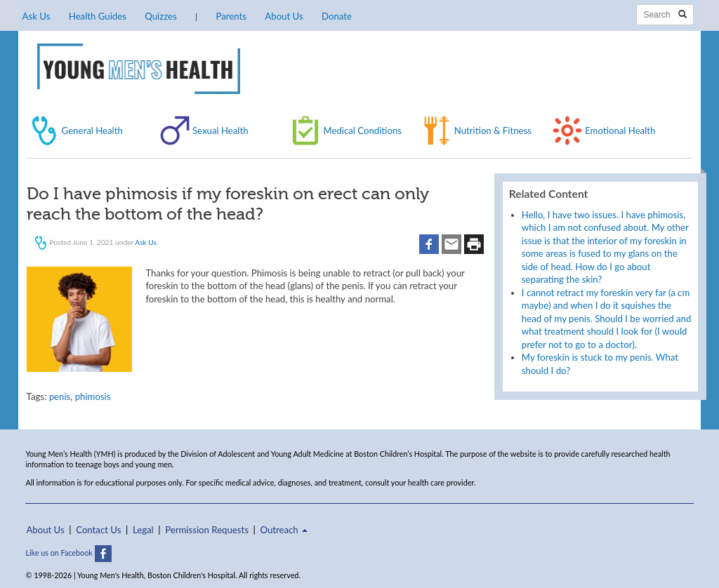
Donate (337, 16)
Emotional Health (620, 131)
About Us (284, 16)
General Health (92, 131)
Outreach (284, 530)
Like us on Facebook (68, 553)
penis (60, 396)
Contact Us (98, 530)
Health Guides (98, 16)
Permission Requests (207, 530)
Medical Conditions (362, 131)
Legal (143, 530)
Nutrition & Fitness (493, 131)
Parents (231, 16)
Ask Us (37, 16)
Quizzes (160, 16)
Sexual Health (220, 131)
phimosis (93, 396)
